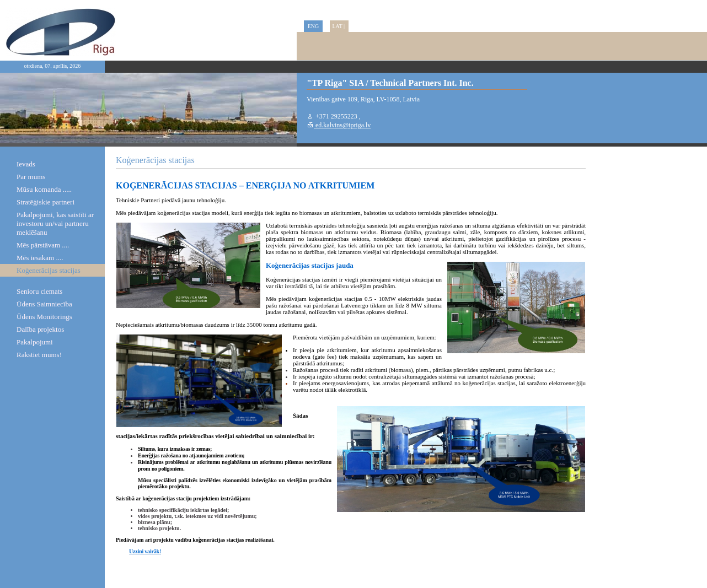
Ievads (26, 164)
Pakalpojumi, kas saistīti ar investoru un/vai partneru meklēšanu (55, 223)
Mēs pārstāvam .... (43, 245)
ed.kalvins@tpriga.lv (342, 125)
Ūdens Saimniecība (44, 304)
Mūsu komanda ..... (44, 189)
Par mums (31, 177)
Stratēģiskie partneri (45, 202)
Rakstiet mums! (39, 355)
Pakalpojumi (35, 342)
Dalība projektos (40, 329)
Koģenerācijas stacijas (49, 270)
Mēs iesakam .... (40, 258)
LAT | (339, 26)
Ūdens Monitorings (44, 317)
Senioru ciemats (39, 291)
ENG (314, 26)
